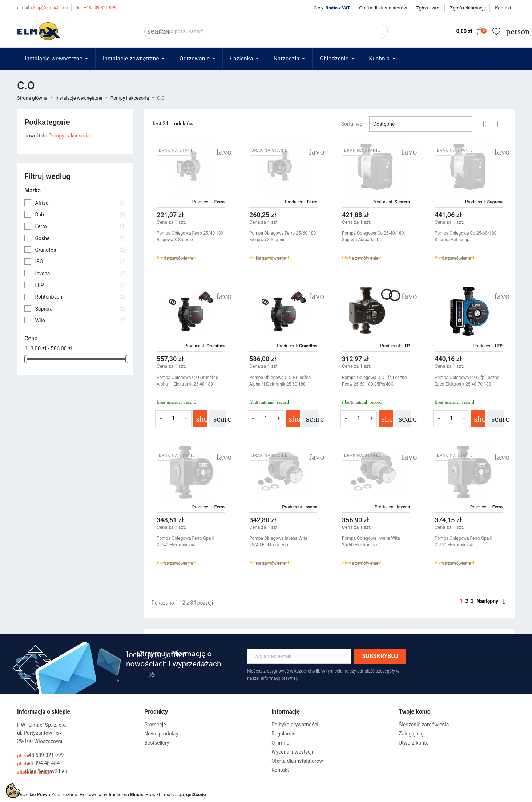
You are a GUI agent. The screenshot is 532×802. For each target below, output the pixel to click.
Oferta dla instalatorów (383, 8)
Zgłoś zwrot (428, 8)
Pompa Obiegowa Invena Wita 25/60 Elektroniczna (371, 542)
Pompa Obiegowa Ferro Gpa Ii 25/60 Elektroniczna (464, 542)
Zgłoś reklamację (468, 8)
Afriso (80, 203)
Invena (80, 274)
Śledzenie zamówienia (424, 725)
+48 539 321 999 (96, 8)
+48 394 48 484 (38, 763)
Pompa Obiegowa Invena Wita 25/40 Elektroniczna (278, 542)
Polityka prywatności (295, 725)
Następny (491, 601)
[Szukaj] (266, 31)
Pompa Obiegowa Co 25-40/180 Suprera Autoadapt (373, 236)
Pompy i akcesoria (69, 136)
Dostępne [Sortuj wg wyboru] (421, 124)
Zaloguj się (411, 734)
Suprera (80, 309)
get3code (196, 795)
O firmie (280, 743)
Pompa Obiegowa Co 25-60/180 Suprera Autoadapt (466, 236)
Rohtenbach (80, 297)
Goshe (80, 238)
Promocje (155, 725)
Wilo (80, 320)
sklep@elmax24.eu (42, 8)
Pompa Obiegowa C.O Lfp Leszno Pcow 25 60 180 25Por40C (374, 381)
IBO (80, 262)
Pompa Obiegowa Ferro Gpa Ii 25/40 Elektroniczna (186, 542)
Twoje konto (415, 712)
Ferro (80, 226)
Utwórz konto (414, 743)
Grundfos (80, 250)
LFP (80, 285)
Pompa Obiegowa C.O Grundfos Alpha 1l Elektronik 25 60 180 (280, 381)
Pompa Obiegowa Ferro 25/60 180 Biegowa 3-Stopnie (283, 236)
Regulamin (283, 734)
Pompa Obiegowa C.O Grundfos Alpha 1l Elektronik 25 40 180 (187, 381)
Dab (80, 215)
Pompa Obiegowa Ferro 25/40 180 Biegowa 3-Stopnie (190, 236)
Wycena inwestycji (292, 752)
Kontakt (503, 8)
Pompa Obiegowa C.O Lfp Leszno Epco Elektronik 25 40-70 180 (467, 381)
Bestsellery (157, 743)
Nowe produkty (161, 734)
